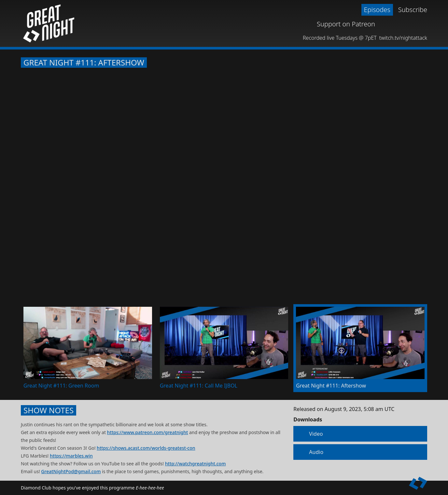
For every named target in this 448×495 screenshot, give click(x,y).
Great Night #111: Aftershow (84, 63)
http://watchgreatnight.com (196, 464)
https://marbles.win (71, 456)
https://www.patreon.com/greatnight (148, 432)
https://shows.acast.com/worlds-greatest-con (146, 448)
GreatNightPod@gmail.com (71, 471)
